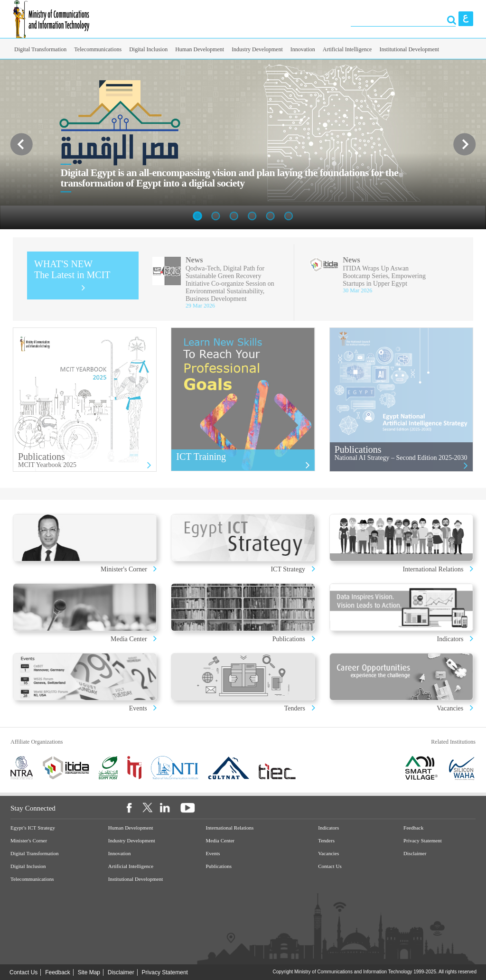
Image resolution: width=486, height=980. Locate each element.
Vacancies (450, 708)
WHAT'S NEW (72, 269)
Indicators (451, 639)
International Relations (434, 569)
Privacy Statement (423, 841)
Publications (289, 639)
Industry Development (257, 49)
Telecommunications (98, 49)
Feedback (413, 828)
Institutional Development (409, 49)
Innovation (303, 49)
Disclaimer (415, 854)
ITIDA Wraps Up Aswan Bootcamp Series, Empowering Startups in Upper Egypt (384, 276)
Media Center (129, 639)
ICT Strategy (288, 569)
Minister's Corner (125, 569)
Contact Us (330, 866)
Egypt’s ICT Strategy (33, 828)
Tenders (295, 708)
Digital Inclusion (148, 49)
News (194, 260)
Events (139, 708)
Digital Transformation (40, 49)
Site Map (89, 972)
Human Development (200, 49)
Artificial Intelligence (347, 49)
